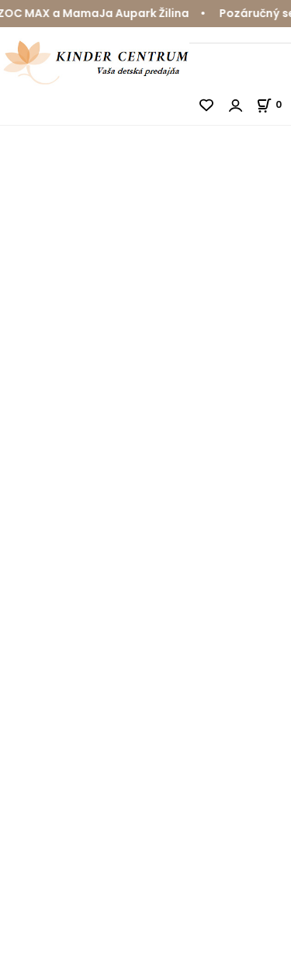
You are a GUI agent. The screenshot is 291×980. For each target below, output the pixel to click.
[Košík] (274, 104)
